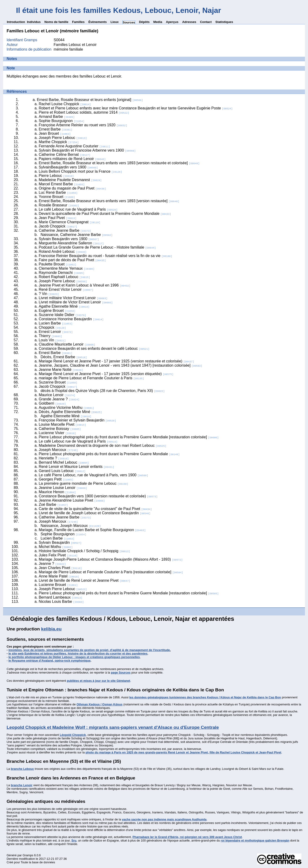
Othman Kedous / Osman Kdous (100, 704)
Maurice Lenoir (57, 395)
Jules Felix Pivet (58, 555)
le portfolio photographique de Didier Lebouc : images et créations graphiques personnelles (74, 657)
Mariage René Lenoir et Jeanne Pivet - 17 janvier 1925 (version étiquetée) (106, 374)
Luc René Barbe (58, 192)
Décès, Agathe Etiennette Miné (70, 412)
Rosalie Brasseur (59, 205)
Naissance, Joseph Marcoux (71, 526)
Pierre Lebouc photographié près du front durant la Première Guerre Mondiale (109, 454)
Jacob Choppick (58, 226)
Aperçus (172, 22)
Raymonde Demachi (62, 273)
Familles (78, 22)
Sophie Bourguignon (62, 121)
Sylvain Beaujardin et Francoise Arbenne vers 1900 (87, 150)
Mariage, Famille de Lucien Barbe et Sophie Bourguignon (92, 530)
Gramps (28, 855)
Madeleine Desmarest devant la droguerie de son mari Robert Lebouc (102, 445)
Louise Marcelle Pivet (62, 424)
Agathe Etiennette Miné (64, 306)
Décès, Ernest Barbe (64, 357)
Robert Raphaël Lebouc (64, 277)
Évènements (98, 22)
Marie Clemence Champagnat (69, 222)
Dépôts (144, 22)
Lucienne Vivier (57, 433)
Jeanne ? (52, 564)
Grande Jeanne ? (59, 399)
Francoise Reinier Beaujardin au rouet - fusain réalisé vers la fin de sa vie (105, 256)
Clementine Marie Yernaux (67, 268)
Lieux (115, 22)
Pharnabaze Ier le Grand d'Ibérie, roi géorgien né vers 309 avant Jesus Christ (187, 837)
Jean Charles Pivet (60, 568)
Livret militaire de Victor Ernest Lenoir (76, 302)
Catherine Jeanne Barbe (65, 230)
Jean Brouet (55, 133)
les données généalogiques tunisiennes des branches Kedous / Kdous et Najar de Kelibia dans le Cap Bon (205, 697)
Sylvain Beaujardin (60, 542)
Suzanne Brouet (58, 382)
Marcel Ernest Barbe (62, 184)
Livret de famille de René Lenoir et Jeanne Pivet (85, 580)
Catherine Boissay (60, 429)
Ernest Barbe (55, 129)
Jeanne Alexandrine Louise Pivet (72, 500)
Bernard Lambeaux (60, 597)
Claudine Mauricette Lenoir (67, 344)
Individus (34, 22)
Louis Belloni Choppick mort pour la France (80, 171)
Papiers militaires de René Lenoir (72, 159)
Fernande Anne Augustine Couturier (74, 146)
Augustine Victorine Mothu (66, 408)
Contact (206, 22)
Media (158, 22)
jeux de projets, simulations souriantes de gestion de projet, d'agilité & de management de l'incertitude (97, 650)
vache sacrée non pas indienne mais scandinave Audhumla (164, 819)
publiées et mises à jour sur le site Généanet (98, 681)
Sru (74, 840)
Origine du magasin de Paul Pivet (72, 188)
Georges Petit (56, 479)
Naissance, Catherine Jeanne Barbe (77, 235)
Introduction (16, 22)
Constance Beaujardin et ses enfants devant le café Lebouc (94, 348)
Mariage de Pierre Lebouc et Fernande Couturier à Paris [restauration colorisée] (111, 572)
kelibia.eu (51, 629)
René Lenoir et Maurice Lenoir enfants (76, 467)
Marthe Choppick (59, 142)
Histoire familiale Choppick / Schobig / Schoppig (84, 551)
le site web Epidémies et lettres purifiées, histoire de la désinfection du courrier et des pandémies (78, 654)
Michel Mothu (56, 547)
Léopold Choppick (73, 735)
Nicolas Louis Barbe (61, 602)
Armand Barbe (57, 117)
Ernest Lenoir (56, 332)
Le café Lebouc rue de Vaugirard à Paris (78, 209)
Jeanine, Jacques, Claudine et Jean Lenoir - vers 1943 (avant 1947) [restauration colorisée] (120, 365)
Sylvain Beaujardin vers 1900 (69, 239)
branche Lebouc (22, 769)
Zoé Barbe (53, 505)
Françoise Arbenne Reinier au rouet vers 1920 (83, 125)
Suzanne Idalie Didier (62, 315)
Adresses (189, 22)
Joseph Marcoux (58, 450)
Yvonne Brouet (57, 197)
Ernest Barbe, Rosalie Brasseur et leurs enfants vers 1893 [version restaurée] (109, 201)
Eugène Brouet (57, 311)
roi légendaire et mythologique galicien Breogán (255, 840)
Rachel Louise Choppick (65, 104)
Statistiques (224, 22)
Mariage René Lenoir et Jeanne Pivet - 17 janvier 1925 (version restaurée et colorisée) (116, 361)
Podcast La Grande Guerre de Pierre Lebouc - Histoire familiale (97, 247)
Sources (129, 22)
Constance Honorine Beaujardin (71, 319)
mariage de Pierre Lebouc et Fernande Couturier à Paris (91, 378)
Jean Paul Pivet (58, 218)
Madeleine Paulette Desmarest (70, 180)
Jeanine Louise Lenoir (63, 488)
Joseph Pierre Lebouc (63, 138)
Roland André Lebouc (63, 251)
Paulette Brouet (57, 264)
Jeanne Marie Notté (61, 370)
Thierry (50, 336)
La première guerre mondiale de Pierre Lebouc (83, 483)
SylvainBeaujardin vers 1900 (68, 167)
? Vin (49, 294)
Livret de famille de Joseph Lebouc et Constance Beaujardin (95, 513)
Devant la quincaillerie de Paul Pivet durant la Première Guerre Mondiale (105, 214)
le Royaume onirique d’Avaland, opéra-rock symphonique (49, 661)
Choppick (52, 327)
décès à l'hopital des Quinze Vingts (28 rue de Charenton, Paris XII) (103, 391)
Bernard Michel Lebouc (64, 462)
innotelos (15, 650)
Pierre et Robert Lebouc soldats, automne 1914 (84, 112)
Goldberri (52, 403)
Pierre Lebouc (56, 176)
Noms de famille (56, 22)
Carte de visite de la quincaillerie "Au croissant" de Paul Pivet (95, 509)
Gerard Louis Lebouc (62, 471)
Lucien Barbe (56, 323)
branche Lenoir (22, 785)
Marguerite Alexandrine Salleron (71, 243)
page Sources (121, 672)
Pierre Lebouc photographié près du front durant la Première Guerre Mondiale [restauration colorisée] (129, 437)
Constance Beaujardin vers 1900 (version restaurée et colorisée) (98, 496)
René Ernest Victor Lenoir (66, 289)
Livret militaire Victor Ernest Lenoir (73, 298)
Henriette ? (54, 458)
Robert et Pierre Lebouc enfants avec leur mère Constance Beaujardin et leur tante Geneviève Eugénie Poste (136, 108)
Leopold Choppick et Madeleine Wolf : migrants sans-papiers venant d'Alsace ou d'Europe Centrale (113, 727)
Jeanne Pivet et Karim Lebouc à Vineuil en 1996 (85, 285)
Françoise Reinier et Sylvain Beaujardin (77, 420)
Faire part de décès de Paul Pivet (72, 260)
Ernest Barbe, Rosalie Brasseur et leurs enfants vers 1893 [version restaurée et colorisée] (119, 163)
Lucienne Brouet (58, 585)
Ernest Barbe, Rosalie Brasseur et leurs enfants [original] (90, 100)
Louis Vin (52, 340)
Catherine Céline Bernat (65, 155)
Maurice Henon (57, 492)
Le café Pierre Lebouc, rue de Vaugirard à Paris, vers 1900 (93, 475)
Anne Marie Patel (59, 576)
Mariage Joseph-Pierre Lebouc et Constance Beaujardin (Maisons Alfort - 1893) (111, 559)
